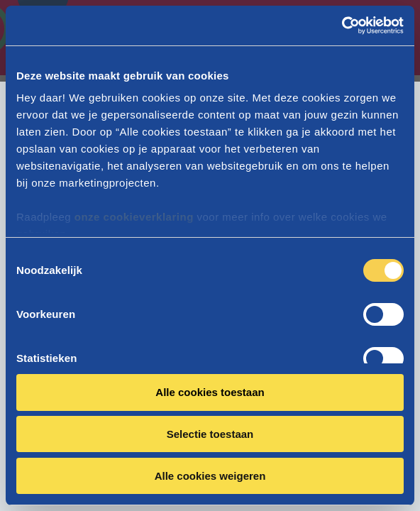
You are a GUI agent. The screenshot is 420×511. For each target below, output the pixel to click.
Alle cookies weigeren (210, 476)
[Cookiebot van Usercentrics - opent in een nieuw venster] (342, 26)
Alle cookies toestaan (210, 392)
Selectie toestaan (210, 434)
